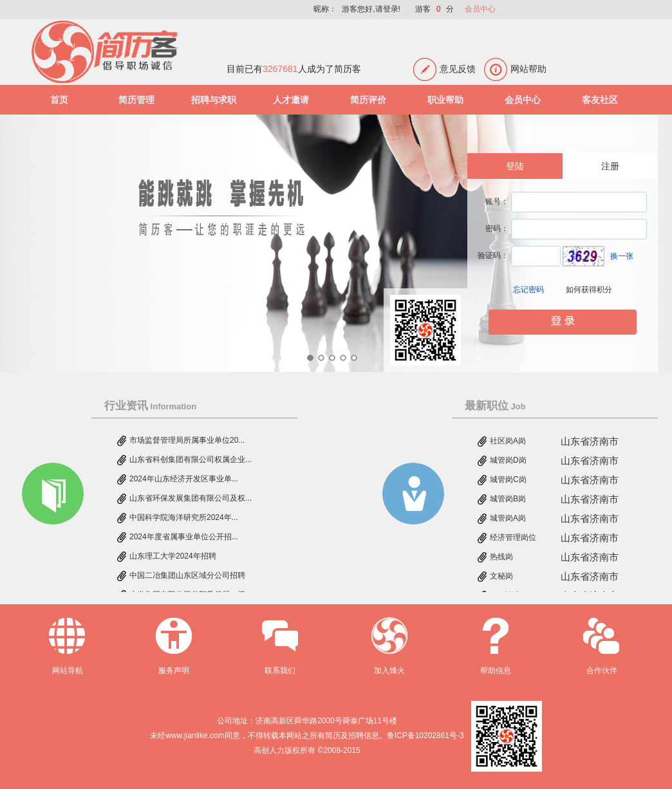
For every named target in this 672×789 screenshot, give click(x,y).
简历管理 (136, 100)
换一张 (622, 256)
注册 (610, 166)
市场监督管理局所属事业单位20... (187, 441)
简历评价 (368, 100)
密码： (497, 228)
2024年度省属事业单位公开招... (184, 538)
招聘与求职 (214, 100)
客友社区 (600, 100)
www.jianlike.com (195, 736)
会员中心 (480, 9)
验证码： (493, 255)
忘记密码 (528, 290)
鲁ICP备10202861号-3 (425, 736)
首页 (59, 100)
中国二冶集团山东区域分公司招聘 (187, 577)
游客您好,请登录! (371, 9)
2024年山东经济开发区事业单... (184, 480)
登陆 (515, 166)
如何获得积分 (589, 290)
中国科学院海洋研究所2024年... (184, 519)
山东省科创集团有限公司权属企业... (191, 461)
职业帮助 (445, 100)
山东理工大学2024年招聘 (173, 557)
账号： (497, 201)
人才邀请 (291, 100)
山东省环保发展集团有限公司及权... (191, 499)
